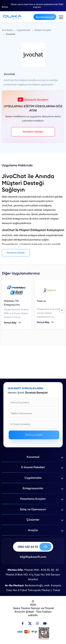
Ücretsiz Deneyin (45, 17)
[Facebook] (23, 623)
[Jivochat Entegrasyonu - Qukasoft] (12, 17)
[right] (62, 310)
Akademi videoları (33, 132)
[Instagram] (37, 623)
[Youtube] (45, 623)
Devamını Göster (16, 253)
